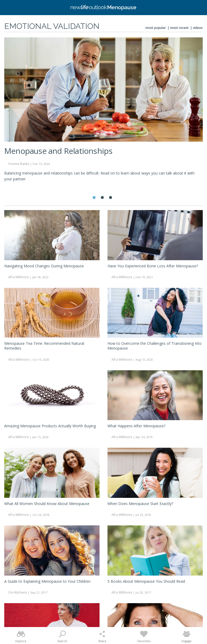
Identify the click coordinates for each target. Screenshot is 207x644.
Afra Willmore (19, 277)
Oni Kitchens (18, 592)
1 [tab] (94, 197)
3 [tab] (111, 197)
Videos (198, 28)
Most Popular (156, 28)
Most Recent (179, 28)
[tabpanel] (103, 112)
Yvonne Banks (19, 164)
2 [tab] (102, 197)
